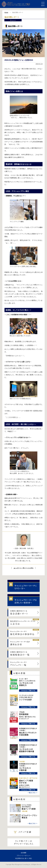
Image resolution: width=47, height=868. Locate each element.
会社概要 (24, 853)
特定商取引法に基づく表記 (24, 858)
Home (6, 12)
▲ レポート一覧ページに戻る (23, 568)
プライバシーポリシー (24, 856)
